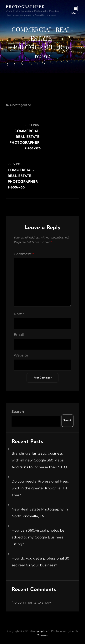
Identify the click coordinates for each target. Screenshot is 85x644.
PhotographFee (25, 7)
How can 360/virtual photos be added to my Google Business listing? (38, 537)
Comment (24, 254)
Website (21, 355)
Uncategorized (21, 105)
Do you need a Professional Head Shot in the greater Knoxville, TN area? (40, 488)
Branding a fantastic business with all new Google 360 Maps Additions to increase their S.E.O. (40, 460)
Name (19, 314)
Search (18, 412)
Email (19, 335)
